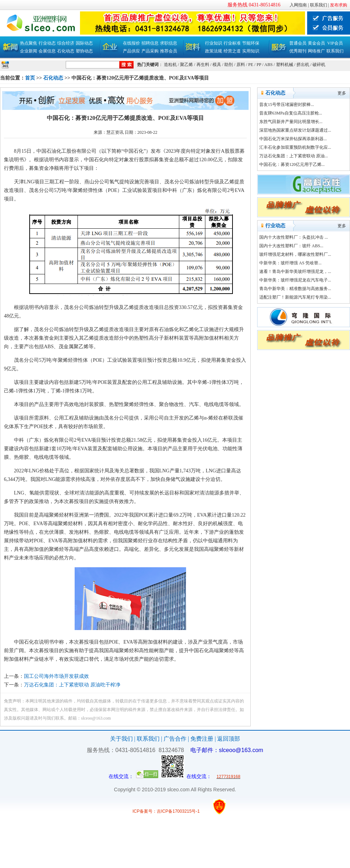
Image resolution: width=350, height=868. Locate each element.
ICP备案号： (145, 811)
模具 (217, 65)
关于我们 (121, 739)
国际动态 (84, 43)
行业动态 (47, 43)
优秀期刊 (298, 51)
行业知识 (214, 43)
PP (259, 65)
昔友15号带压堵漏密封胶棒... (287, 105)
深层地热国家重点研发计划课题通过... (295, 130)
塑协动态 (84, 51)
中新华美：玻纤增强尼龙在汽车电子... (295, 280)
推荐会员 (169, 51)
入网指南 (298, 5)
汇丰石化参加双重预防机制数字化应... (295, 147)
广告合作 (175, 739)
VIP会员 (335, 43)
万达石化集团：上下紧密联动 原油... (294, 156)
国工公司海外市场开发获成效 (56, 676)
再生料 (203, 65)
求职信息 (169, 43)
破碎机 (319, 65)
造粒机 (170, 65)
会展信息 (47, 51)
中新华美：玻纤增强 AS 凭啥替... (290, 263)
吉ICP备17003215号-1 (178, 811)
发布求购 (339, 5)
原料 (241, 65)
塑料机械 (285, 65)
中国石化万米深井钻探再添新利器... (293, 139)
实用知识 (251, 51)
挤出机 (303, 65)
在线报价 (131, 43)
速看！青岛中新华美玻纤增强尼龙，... (295, 271)
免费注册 (202, 739)
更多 (342, 93)
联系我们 (319, 5)
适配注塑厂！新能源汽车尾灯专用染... (295, 297)
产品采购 (150, 51)
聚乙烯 (186, 65)
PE (251, 65)
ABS (268, 65)
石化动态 (66, 51)
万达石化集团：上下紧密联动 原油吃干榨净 (72, 685)
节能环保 (251, 43)
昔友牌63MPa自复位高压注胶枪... (291, 113)
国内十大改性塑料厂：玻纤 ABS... (291, 246)
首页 (30, 78)
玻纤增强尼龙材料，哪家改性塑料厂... (295, 254)
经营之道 (232, 51)
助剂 (229, 65)
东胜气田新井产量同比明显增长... (291, 122)
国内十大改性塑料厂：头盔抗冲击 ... (294, 237)
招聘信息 (150, 43)
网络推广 (316, 51)
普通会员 (298, 43)
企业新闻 (29, 51)
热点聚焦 (29, 43)
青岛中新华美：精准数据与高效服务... (295, 289)
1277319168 (228, 777)
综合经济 (66, 43)
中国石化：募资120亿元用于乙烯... (292, 164)
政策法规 (214, 51)
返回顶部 (229, 739)
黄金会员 (316, 43)
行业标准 (232, 43)
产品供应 (131, 51)
